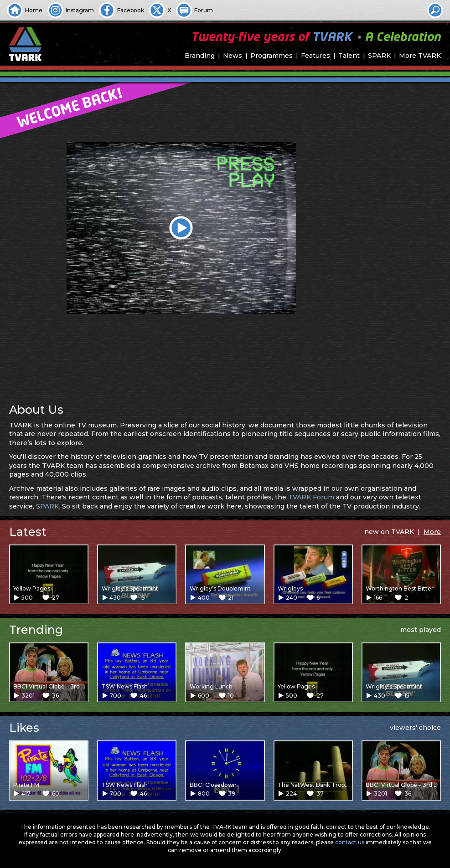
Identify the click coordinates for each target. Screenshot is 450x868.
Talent (349, 56)
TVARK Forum (311, 497)
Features (316, 56)
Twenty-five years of (316, 38)
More (432, 532)
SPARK (379, 56)
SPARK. (48, 506)
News (233, 56)
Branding (200, 56)
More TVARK (420, 56)
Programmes (272, 56)
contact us (350, 842)
